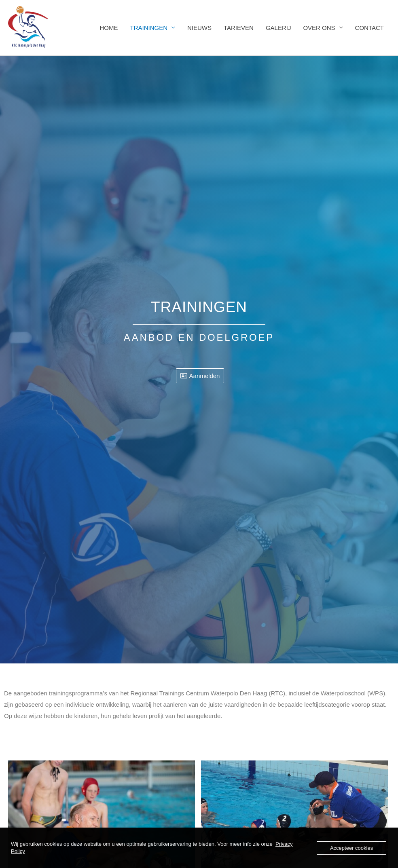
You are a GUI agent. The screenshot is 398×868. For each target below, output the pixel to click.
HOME (109, 28)
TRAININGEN (149, 28)
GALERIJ (278, 28)
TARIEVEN (239, 28)
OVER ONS (319, 28)
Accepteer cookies (351, 848)
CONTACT (369, 28)
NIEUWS (199, 28)
